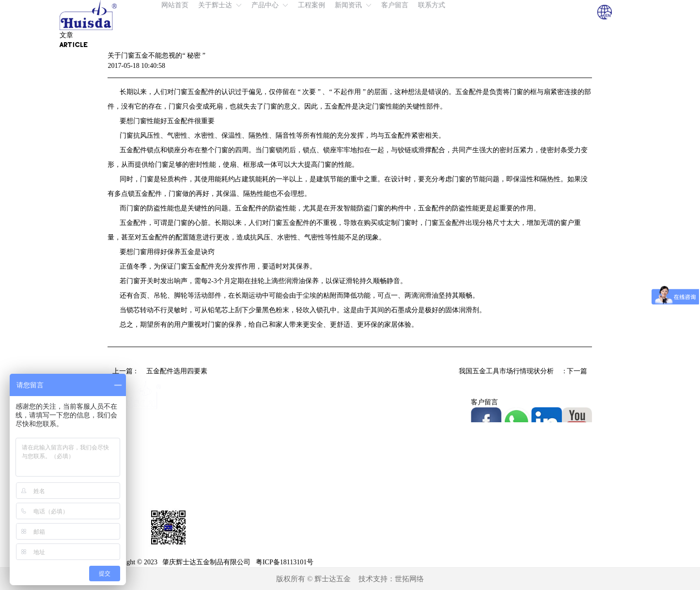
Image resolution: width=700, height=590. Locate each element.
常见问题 (363, 486)
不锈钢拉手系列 (252, 515)
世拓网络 (409, 579)
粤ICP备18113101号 (285, 562)
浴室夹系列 (246, 529)
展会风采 (363, 472)
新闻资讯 (363, 458)
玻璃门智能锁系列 (256, 501)
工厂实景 (363, 416)
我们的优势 (367, 402)
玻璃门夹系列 (249, 472)
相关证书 (363, 430)
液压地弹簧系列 (252, 402)
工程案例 (363, 444)
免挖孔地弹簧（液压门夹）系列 (276, 430)
